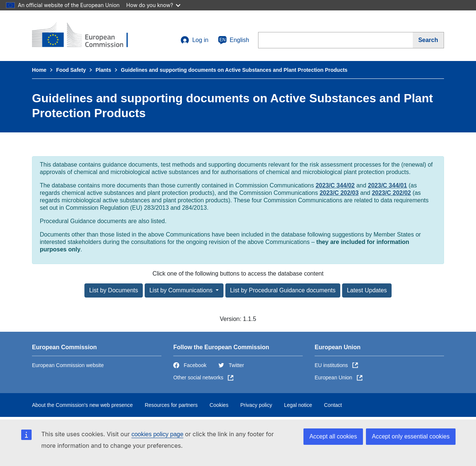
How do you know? (154, 5)
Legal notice (298, 405)
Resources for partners (171, 405)
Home (39, 70)
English (234, 40)
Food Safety (71, 70)
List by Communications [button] (182, 290)
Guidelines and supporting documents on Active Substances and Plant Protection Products (234, 70)
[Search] (428, 40)
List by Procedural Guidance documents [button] (283, 290)
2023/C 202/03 (339, 193)
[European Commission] (86, 36)
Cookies (219, 405)
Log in (194, 40)
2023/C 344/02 (335, 185)
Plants (103, 70)
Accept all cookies (333, 436)
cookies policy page (157, 434)
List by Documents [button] (114, 290)
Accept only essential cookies (411, 436)
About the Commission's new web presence (82, 405)
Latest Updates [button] (367, 290)
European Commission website (68, 365)
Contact (333, 405)
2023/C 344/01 (387, 185)
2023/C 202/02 (391, 193)
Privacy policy (256, 405)
